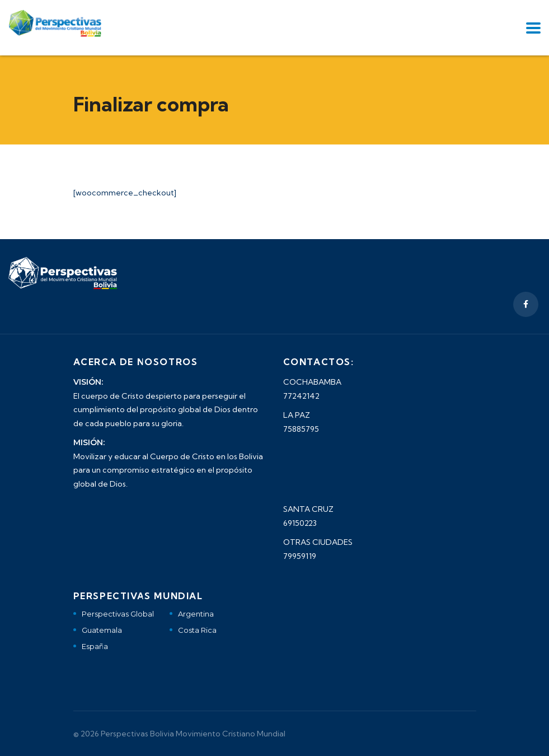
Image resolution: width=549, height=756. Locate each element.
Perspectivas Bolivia (137, 734)
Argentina (196, 614)
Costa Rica (197, 630)
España (95, 646)
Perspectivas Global (118, 614)
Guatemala (102, 630)
